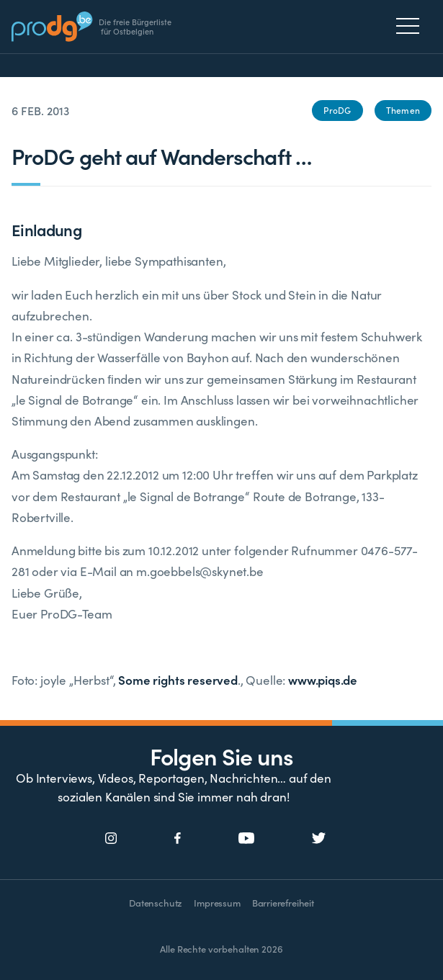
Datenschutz (156, 903)
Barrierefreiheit (283, 903)
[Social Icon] (111, 839)
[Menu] (412, 26)
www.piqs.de (323, 680)
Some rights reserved (178, 680)
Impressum (217, 903)
